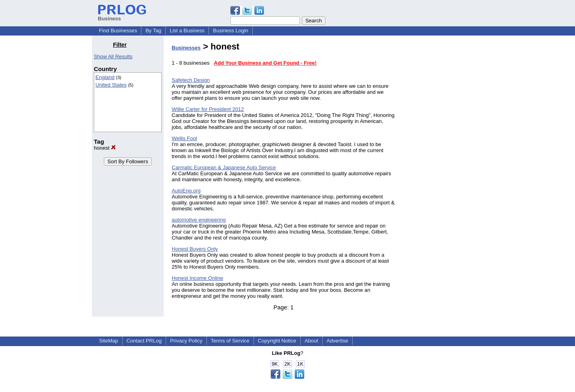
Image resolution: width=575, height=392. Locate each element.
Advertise (337, 341)
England (105, 77)
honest (105, 148)
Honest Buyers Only (195, 249)
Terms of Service (230, 341)
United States (111, 85)
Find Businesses (118, 31)
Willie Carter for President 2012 (208, 109)
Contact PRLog (144, 341)
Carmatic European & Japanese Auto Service (224, 167)
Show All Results (113, 56)
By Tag (153, 31)
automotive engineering (199, 220)
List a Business (187, 31)
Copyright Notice (277, 341)
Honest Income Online (197, 278)
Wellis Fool (184, 138)
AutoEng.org (186, 191)
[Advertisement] (442, 161)
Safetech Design (191, 80)
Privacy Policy (186, 341)
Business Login (230, 31)
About (311, 341)
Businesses (186, 48)
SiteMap (109, 341)
